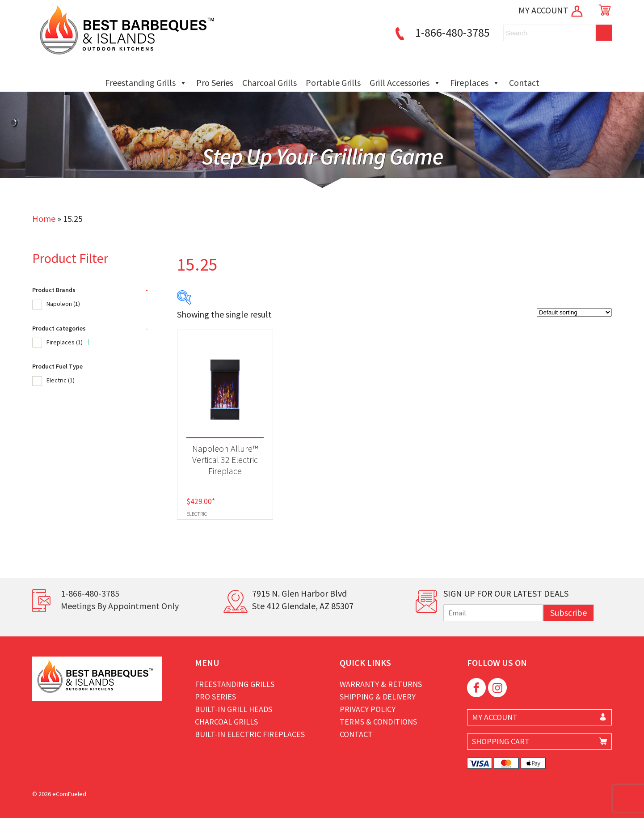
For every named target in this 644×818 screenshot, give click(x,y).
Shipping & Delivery (378, 697)
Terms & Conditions (378, 722)
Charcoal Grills (269, 83)
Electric (61, 380)
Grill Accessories (405, 83)
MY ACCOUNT (551, 10)
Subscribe (568, 612)
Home (44, 218)
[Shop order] (574, 312)
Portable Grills (333, 83)
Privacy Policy (368, 709)
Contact (524, 83)
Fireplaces (475, 83)
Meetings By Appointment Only (120, 606)
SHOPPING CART (501, 741)
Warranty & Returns (381, 684)
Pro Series (215, 83)
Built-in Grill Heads (234, 709)
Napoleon (63, 304)
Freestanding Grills (146, 83)
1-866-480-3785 (441, 32)
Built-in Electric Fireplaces (250, 734)
